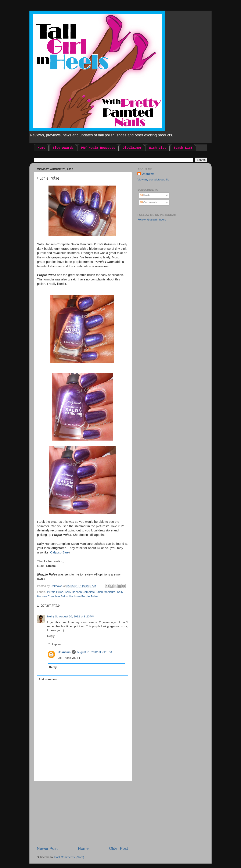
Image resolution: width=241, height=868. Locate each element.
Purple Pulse (55, 592)
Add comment (48, 679)
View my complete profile (153, 180)
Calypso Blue (59, 552)
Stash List (183, 148)
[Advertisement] (82, 814)
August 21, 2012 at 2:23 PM (94, 652)
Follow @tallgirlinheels (152, 220)
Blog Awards (63, 148)
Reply (51, 636)
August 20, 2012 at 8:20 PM (77, 616)
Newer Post (47, 848)
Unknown (64, 652)
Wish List (158, 148)
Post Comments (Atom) (69, 857)
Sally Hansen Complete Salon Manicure (90, 592)
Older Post (118, 848)
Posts (145, 195)
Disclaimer (132, 148)
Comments (149, 202)
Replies (56, 644)
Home (42, 148)
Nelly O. (53, 616)
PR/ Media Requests (98, 148)
